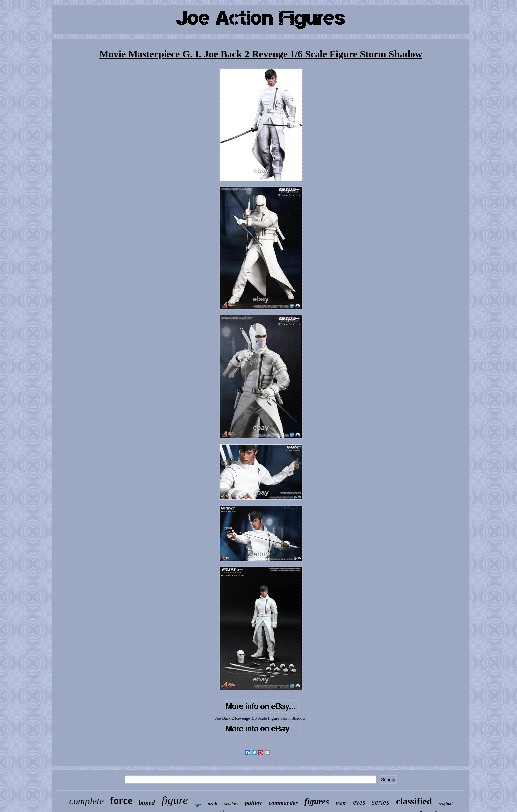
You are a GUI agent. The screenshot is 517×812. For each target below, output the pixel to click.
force (121, 801)
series (380, 802)
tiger (198, 805)
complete (86, 801)
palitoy (253, 803)
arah (213, 804)
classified (414, 801)
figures (317, 802)
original (446, 804)
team (341, 803)
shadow (231, 804)
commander (283, 803)
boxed (147, 803)
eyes (359, 802)
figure (175, 800)
